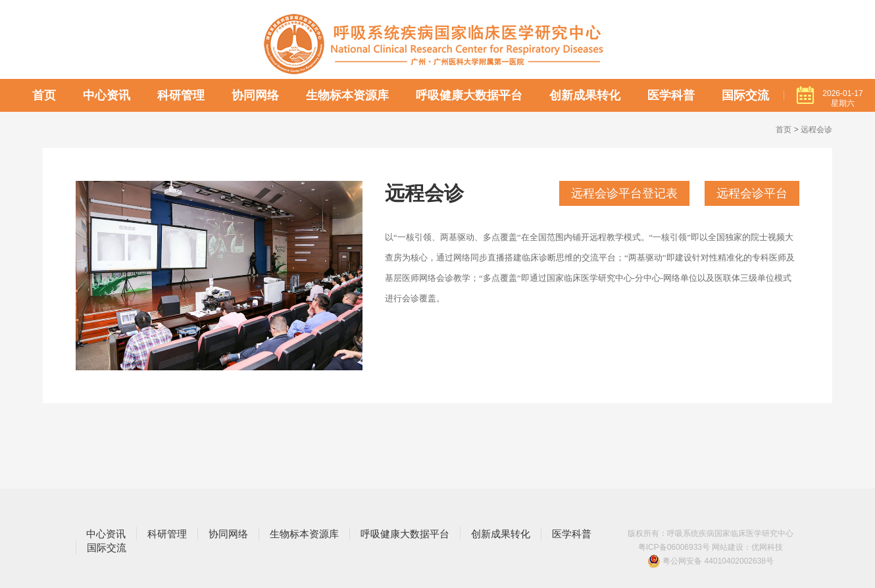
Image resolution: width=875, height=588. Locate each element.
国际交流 (745, 95)
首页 (44, 95)
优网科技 (767, 547)
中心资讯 (107, 95)
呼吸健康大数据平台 (469, 95)
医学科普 (671, 95)
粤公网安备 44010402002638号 (711, 561)
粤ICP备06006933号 (674, 547)
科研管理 (181, 95)
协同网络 (255, 95)
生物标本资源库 (347, 95)
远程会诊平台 (752, 193)
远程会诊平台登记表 (624, 193)
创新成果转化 (585, 95)
